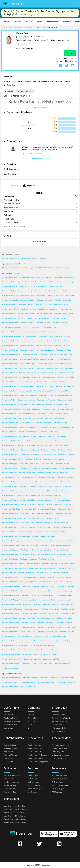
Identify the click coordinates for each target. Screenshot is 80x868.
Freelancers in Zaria (9, 286)
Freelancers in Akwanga (29, 546)
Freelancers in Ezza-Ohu (63, 441)
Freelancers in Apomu (66, 427)
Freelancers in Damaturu (11, 455)
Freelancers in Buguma (46, 350)
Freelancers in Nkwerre (26, 446)
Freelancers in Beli (9, 532)
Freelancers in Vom (28, 623)
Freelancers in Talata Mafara (13, 459)
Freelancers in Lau (67, 605)
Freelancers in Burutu (49, 541)
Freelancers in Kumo (62, 464)
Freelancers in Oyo (9, 291)
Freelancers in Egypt (30, 678)
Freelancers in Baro (9, 477)
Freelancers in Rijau (47, 537)
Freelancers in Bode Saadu (29, 537)
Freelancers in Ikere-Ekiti (28, 377)
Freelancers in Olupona (57, 382)
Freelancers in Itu (46, 464)
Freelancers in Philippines (65, 682)
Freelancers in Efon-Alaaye (47, 309)
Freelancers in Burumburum (46, 632)
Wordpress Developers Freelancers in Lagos (18, 268)
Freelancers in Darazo (10, 523)
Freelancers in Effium (62, 391)
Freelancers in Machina (45, 627)
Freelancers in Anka (41, 636)
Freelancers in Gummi (33, 459)
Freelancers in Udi (34, 564)
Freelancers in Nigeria (46, 682)
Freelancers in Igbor (9, 527)
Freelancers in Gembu (10, 514)
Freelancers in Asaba (10, 427)
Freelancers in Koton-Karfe (12, 659)
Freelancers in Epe (9, 400)
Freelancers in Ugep (48, 327)
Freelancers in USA (28, 687)
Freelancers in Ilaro (65, 450)
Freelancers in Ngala (46, 577)
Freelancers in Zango (67, 614)
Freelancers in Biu (40, 382)
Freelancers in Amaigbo (47, 355)
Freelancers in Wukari (26, 387)
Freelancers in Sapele (63, 341)
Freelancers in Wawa (63, 664)
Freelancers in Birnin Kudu (45, 477)
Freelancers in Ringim (47, 568)
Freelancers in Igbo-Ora (44, 387)
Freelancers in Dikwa (10, 473)
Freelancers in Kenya (10, 682)
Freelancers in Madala (64, 623)
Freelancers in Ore (44, 582)
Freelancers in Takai (30, 655)
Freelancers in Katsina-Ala (28, 464)
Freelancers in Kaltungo (28, 618)
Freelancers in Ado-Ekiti (62, 300)
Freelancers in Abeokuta (43, 291)
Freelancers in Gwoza (10, 559)
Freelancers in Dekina (31, 650)
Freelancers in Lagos (10, 277)
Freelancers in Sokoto (62, 291)
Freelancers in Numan (27, 414)
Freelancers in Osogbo (10, 346)
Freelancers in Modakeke (29, 359)
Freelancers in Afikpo (48, 427)
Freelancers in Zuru (45, 486)
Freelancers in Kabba (48, 450)
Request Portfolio (40, 108)
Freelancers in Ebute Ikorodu (47, 296)
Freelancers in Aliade (46, 664)
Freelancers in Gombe (25, 318)
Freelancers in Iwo (9, 318)
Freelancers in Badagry (64, 477)
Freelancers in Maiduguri (66, 282)
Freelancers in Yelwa (45, 591)
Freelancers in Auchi (44, 446)
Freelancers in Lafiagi (47, 377)
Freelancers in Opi (25, 646)
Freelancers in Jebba (28, 505)
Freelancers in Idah (9, 441)
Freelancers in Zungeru (27, 486)
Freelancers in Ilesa (66, 309)
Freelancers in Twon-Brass (12, 650)
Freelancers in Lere (9, 387)
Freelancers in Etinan (28, 664)
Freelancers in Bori (28, 632)
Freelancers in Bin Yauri (29, 641)
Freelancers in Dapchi (29, 577)
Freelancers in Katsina (44, 300)
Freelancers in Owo (9, 314)
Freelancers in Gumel (48, 455)
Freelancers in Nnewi (30, 332)
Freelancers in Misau (63, 577)
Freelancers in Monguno (47, 509)
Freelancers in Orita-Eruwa (28, 432)
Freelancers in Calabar (10, 300)
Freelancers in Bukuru (10, 555)
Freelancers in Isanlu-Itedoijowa (14, 564)
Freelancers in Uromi (10, 373)
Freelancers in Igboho (28, 350)
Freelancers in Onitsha (10, 296)
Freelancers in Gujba (10, 646)
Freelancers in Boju (64, 600)
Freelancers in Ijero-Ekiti (11, 341)
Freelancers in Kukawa (10, 546)
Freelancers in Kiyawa (44, 523)
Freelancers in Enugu (25, 291)
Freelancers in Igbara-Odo (55, 418)
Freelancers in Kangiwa (11, 632)
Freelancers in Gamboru (26, 400)
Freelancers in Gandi (10, 582)
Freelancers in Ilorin (57, 286)
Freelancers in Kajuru (26, 573)
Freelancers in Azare (66, 373)
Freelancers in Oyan (43, 423)
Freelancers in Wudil (44, 491)
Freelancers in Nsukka (10, 368)
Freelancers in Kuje (9, 382)
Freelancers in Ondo (44, 314)
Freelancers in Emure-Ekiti (64, 387)
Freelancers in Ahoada (47, 600)
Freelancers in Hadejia (45, 368)
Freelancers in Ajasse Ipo (32, 605)
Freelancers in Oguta (63, 500)
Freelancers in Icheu (50, 564)
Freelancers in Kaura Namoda (34, 436)
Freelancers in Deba (61, 523)
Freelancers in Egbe (44, 527)
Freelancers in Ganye (65, 555)
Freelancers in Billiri (47, 546)
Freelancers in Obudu (27, 514)
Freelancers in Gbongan (44, 346)
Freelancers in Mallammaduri (44, 646)
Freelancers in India (67, 678)
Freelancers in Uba (25, 636)
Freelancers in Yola (25, 382)
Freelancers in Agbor (45, 441)
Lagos (21, 37)
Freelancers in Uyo (27, 300)
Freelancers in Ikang (28, 591)
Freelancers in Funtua (10, 350)
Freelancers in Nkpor (10, 377)
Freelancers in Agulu (66, 409)
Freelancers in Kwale (65, 509)
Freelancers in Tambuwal (11, 509)
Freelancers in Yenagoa (62, 486)
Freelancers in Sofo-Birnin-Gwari (28, 496)
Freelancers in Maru (47, 641)
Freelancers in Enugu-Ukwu (56, 436)
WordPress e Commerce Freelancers (34, 258)
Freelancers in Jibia (9, 573)
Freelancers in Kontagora (66, 377)
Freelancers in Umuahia (27, 314)
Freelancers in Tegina (10, 491)
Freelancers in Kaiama (10, 500)
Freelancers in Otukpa (45, 500)
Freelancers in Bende (62, 405)
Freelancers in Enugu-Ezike (34, 518)
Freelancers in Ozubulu (10, 423)
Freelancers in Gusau (10, 323)
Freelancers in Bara (9, 636)
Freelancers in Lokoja (61, 446)
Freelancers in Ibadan (43, 277)
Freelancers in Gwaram (11, 550)
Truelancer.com (47, 865)
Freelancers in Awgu (27, 491)
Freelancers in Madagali (11, 600)
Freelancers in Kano (26, 277)
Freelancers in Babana (27, 527)
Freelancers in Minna (28, 309)
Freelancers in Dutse (41, 532)
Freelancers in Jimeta (43, 318)
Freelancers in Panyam (48, 655)
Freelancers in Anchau (28, 555)
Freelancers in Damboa (10, 505)
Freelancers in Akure (10, 305)
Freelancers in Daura (10, 414)
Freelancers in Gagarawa (65, 641)
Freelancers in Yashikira (66, 568)
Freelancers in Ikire (43, 323)
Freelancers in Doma (46, 559)
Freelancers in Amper (46, 618)
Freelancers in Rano (27, 523)
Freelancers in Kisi (27, 346)
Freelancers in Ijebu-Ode (30, 327)
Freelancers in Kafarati (10, 641)
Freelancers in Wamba (61, 473)
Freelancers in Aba (25, 286)
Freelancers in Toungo (10, 627)
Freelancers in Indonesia (49, 678)
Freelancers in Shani (61, 573)
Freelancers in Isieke (10, 391)
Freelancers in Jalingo (10, 364)
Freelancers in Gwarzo (67, 541)
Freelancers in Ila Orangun (12, 337)
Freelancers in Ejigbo (62, 346)
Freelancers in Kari (53, 518)
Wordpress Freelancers (11, 258)
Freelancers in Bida (46, 337)
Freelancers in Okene (67, 296)
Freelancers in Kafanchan (31, 409)
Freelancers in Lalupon (26, 405)
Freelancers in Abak (68, 609)
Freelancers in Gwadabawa (63, 527)
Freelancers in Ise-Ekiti (48, 332)
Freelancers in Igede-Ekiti (43, 391)
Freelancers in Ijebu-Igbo (64, 368)
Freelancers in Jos (41, 286)
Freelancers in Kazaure (11, 595)
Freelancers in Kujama (46, 595)
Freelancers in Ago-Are (27, 582)
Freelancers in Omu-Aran (28, 568)
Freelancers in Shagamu (11, 327)
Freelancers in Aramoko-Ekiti (33, 418)
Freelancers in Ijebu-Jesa (30, 450)
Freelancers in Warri (28, 296)
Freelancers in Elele (29, 509)
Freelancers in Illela (25, 532)
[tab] (12, 186)
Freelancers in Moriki (27, 473)
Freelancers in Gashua (10, 359)
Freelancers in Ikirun (63, 350)
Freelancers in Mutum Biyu (65, 627)
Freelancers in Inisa (29, 341)
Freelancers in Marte (45, 550)
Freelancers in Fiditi (9, 432)
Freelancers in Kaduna (30, 282)
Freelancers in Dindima (10, 591)
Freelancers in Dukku (58, 532)
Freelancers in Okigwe (28, 364)
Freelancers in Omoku (58, 636)
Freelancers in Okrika (29, 355)
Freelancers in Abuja (47, 282)
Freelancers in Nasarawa (48, 468)
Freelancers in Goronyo (11, 664)
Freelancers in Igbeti (10, 486)
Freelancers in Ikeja (60, 305)
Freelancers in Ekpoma (10, 450)
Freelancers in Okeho (64, 595)
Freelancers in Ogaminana (46, 400)
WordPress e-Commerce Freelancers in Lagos (52, 268)
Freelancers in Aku (27, 423)
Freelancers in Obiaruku (45, 623)
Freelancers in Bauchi (44, 305)
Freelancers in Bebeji (49, 650)
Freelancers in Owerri (59, 323)
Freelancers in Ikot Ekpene (63, 314)
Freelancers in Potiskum (28, 396)
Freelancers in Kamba (48, 482)
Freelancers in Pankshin (29, 468)
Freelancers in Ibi (8, 496)
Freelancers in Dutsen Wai (52, 496)
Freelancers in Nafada (61, 491)
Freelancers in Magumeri (63, 514)
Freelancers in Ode (61, 414)
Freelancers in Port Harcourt (63, 277)
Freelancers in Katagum (32, 659)
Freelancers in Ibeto (61, 550)
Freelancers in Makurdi (10, 309)
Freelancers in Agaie (27, 627)
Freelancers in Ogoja (10, 464)
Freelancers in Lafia (65, 355)
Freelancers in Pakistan (11, 687)
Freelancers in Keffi (46, 396)
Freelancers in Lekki (26, 305)
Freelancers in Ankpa (10, 568)
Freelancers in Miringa (64, 618)
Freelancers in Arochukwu (12, 655)
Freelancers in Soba (28, 550)
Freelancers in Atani (60, 318)
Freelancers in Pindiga (48, 373)
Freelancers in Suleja (45, 341)
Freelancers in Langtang (63, 591)
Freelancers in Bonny (10, 537)
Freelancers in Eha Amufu (49, 432)
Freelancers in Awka (62, 337)
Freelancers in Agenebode (12, 605)
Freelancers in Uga (9, 446)
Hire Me (70, 53)
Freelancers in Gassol (43, 573)
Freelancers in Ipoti (9, 405)
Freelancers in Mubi (26, 323)
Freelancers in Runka (51, 605)
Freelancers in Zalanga (10, 623)
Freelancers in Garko (45, 505)
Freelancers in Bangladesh (12, 678)
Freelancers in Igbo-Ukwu (11, 418)
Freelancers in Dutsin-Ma (50, 609)
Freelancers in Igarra (66, 564)
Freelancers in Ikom (49, 409)
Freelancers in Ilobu (64, 359)
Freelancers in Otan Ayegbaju (53, 459)
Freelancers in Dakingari (11, 614)
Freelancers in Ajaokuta (28, 559)
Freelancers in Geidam (66, 455)
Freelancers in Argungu (30, 455)
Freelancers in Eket (31, 482)
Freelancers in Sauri (48, 586)
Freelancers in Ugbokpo (11, 577)
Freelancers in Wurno (28, 595)
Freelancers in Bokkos (30, 614)
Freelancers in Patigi (44, 473)
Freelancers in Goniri (66, 632)
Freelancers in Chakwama (12, 332)
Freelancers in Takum (66, 482)
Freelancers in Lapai (32, 541)
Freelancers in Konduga (65, 586)
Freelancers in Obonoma (27, 441)
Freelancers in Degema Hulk (12, 518)
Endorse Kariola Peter (40, 159)
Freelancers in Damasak (11, 586)
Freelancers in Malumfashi (12, 436)
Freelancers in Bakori (31, 609)
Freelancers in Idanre (10, 396)
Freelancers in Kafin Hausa (12, 609)
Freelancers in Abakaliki (11, 355)
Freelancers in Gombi (45, 514)
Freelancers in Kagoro (45, 414)
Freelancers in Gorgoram (49, 614)
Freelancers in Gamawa (30, 586)
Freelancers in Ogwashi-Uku (12, 482)
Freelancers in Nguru (28, 368)
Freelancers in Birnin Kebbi (29, 373)
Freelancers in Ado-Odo (47, 555)
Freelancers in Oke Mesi (11, 409)
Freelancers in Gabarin (10, 668)
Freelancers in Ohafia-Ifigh (29, 427)
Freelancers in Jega (60, 423)
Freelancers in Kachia (67, 468)
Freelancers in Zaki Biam (51, 659)
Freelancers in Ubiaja (28, 500)
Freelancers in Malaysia (28, 682)
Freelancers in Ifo (26, 391)
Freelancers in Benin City (11, 282)
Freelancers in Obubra (29, 600)
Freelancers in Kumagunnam (12, 541)
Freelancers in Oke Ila (10, 468)
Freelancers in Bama (48, 359)
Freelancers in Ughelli (44, 405)
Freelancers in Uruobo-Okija (63, 582)
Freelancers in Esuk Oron (63, 364)
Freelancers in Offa (45, 364)
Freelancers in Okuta (26, 477)
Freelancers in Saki (30, 337)
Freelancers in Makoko (63, 396)
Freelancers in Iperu (63, 546)
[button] (6, 22)
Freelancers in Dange (10, 618)
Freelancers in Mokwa (63, 505)
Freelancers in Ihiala (65, 400)
